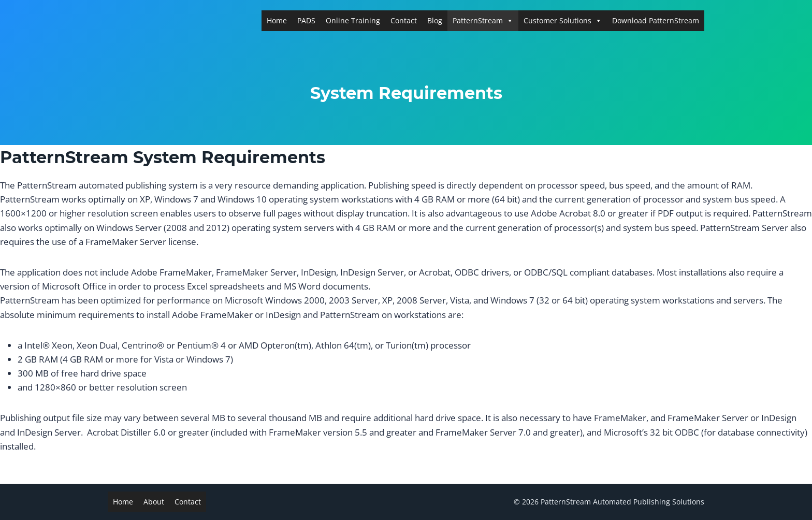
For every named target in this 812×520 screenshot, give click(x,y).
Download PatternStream (656, 20)
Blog (435, 20)
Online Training (353, 20)
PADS (306, 20)
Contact (404, 20)
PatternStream (483, 20)
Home (277, 20)
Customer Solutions (563, 20)
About (154, 502)
